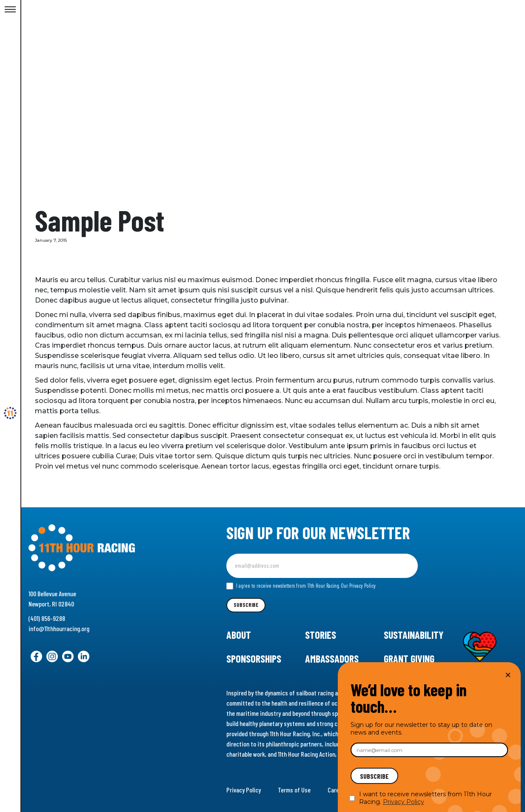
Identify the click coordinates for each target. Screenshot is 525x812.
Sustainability (414, 635)
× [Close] (508, 675)
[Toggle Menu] (10, 10)
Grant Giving (409, 659)
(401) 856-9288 (47, 618)
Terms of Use (294, 790)
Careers (337, 790)
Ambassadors (332, 659)
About (239, 635)
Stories (321, 635)
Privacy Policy (244, 790)
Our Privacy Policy (358, 586)
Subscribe (246, 605)
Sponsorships (254, 659)
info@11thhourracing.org (59, 628)
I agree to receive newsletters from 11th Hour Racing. (301, 586)
